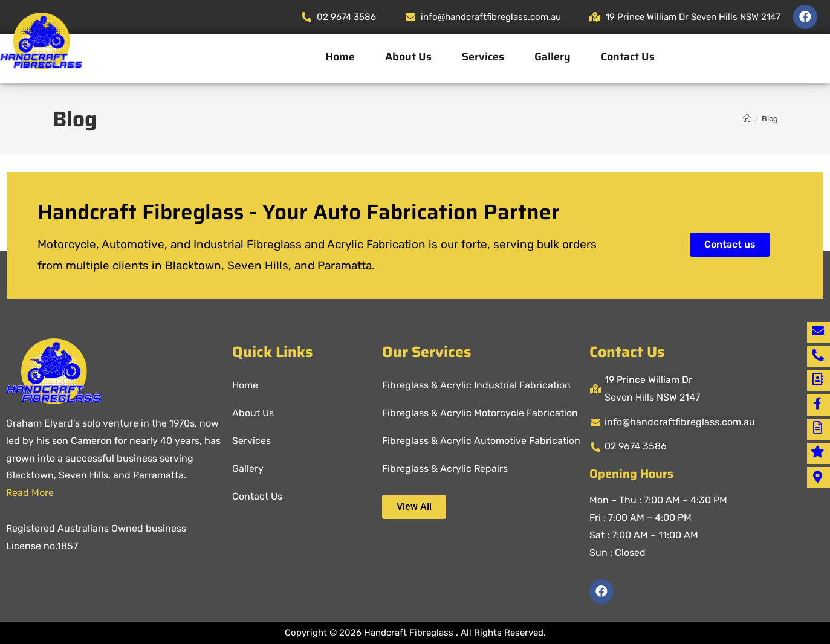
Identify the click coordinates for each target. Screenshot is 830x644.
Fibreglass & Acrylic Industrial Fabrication (476, 385)
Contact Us (628, 57)
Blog (770, 119)
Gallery (553, 57)
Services (483, 57)
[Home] (747, 119)
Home (340, 57)
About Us (408, 57)
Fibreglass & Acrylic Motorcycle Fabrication (480, 413)
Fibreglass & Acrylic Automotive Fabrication (481, 441)
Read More (30, 493)
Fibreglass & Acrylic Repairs (445, 469)
